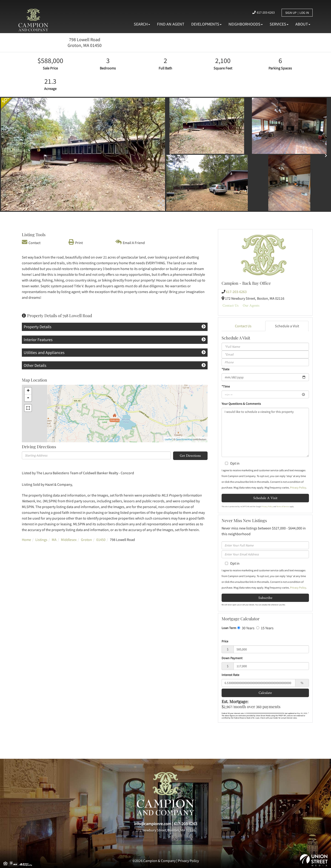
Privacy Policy (298, 487)
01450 (101, 540)
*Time (226, 386)
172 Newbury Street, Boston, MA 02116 (166, 830)
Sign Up (291, 13)
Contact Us (231, 305)
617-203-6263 (266, 12)
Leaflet (168, 439)
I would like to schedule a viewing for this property (265, 432)
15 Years (265, 628)
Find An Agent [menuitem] (171, 24)
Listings (41, 540)
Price (225, 641)
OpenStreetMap (184, 439)
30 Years (246, 628)
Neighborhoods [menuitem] (246, 24)
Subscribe (265, 598)
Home (26, 540)
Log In (304, 13)
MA (54, 540)
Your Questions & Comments (241, 404)
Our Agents (251, 305)
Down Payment (232, 658)
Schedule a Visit (287, 326)
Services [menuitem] (279, 24)
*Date (225, 369)
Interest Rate (230, 675)
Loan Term (229, 628)
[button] (13, 155)
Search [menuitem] (142, 24)
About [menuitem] (303, 24)
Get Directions (190, 456)
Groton (86, 540)
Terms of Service (283, 506)
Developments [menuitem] (206, 24)
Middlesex (69, 540)
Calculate (265, 693)
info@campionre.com (153, 824)
